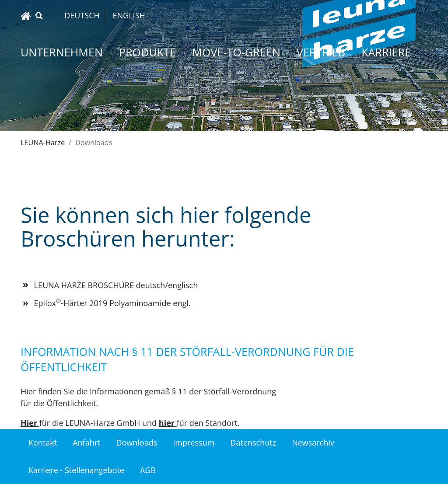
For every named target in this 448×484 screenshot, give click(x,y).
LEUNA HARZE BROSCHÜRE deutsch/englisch (116, 285)
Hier (29, 423)
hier (167, 423)
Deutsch (82, 15)
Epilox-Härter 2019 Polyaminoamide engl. (112, 303)
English (129, 15)
